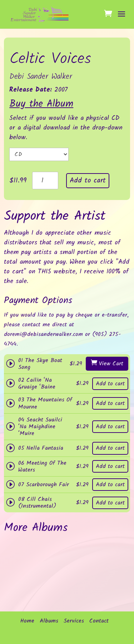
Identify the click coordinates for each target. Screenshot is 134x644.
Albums (49, 621)
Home (27, 621)
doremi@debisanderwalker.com (43, 334)
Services (74, 621)
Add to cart (88, 181)
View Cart (111, 364)
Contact (99, 621)
